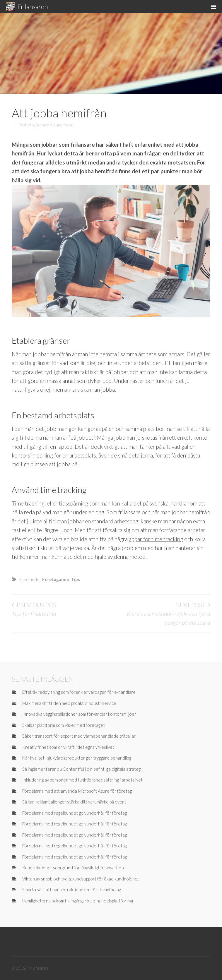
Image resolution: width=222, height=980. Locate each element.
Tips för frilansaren (34, 614)
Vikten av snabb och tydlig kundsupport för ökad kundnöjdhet (81, 879)
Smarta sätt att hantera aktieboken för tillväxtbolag (72, 890)
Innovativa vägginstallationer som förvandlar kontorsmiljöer (79, 714)
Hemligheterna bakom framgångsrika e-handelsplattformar (78, 901)
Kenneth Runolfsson (55, 125)
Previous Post (38, 605)
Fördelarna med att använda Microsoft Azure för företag (77, 791)
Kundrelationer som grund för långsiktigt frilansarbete (74, 868)
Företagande (56, 579)
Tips (75, 579)
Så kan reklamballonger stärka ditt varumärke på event (74, 802)
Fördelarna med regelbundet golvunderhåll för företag (75, 813)
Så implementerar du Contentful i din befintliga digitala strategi (82, 769)
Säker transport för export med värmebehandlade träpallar (79, 736)
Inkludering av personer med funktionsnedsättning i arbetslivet (82, 780)
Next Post (190, 605)
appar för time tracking (156, 539)
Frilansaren (33, 7)
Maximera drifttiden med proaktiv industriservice (69, 703)
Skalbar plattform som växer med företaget (64, 725)
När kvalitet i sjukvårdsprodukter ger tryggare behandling (77, 758)
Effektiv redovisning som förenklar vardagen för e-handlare (79, 692)
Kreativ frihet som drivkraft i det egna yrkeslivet (68, 747)
